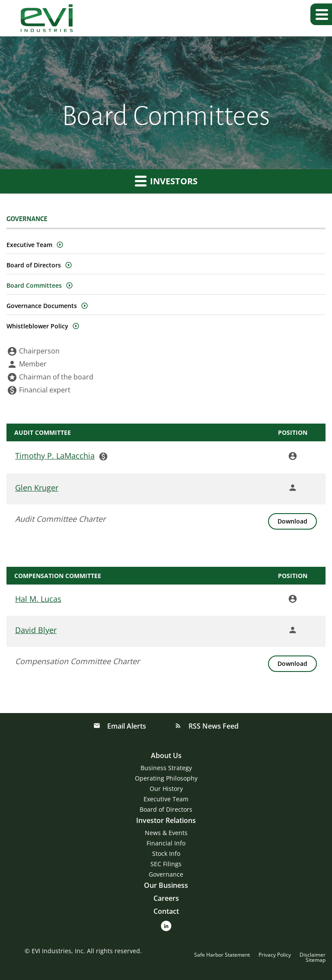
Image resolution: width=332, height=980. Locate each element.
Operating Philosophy (166, 778)
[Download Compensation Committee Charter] (292, 664)
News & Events (166, 833)
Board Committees (34, 285)
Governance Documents (42, 306)
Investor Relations (166, 820)
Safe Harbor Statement (222, 955)
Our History (166, 789)
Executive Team (29, 245)
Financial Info (166, 843)
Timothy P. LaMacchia (55, 456)
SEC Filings (166, 864)
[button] (321, 14)
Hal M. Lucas (38, 599)
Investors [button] (166, 181)
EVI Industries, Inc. (58, 951)
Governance (166, 874)
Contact (166, 911)
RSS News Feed (213, 726)
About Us (166, 755)
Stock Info (166, 853)
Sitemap (316, 960)
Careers (166, 898)
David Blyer (36, 630)
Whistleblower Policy (37, 326)
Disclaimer (313, 955)
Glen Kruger (37, 488)
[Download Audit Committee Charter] (292, 521)
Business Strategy (166, 768)
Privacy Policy (275, 955)
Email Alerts (126, 726)
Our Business (166, 885)
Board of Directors (34, 265)
